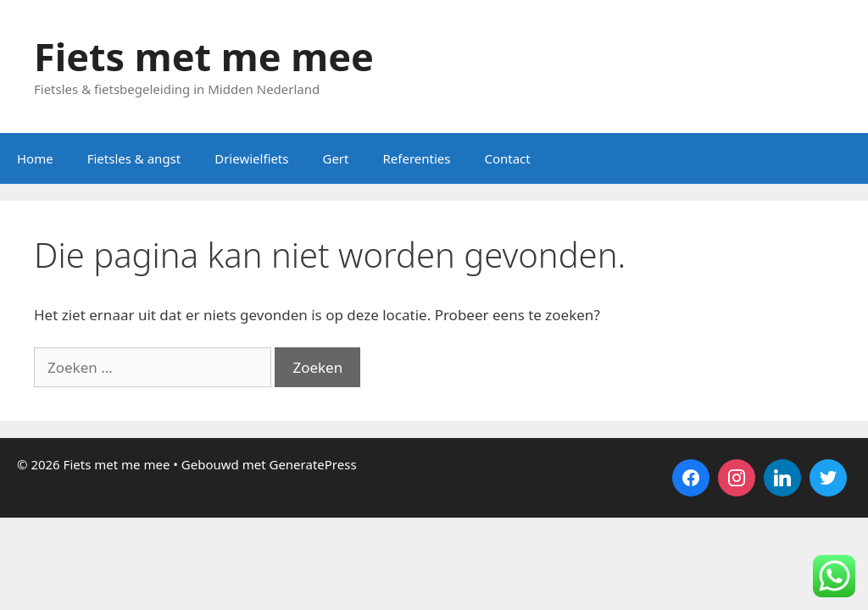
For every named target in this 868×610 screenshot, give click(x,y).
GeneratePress (312, 464)
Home (35, 158)
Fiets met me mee (204, 56)
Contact (507, 158)
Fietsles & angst (134, 158)
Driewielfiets (251, 158)
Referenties (416, 158)
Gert (335, 158)
